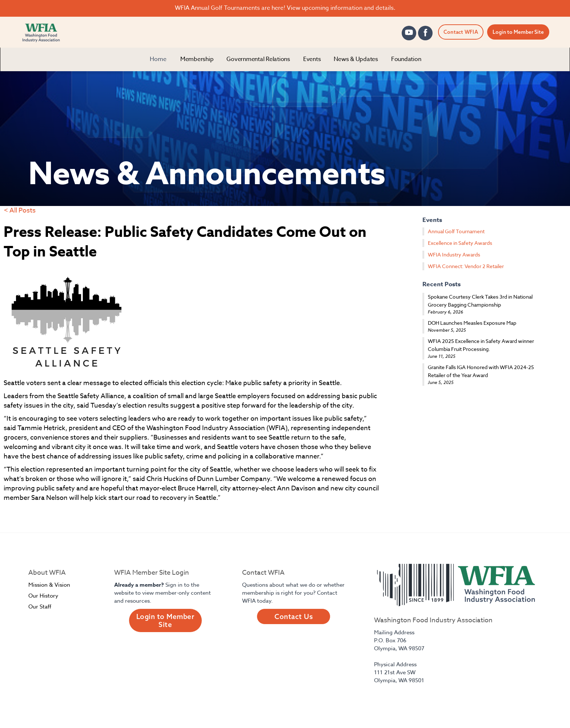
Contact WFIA (461, 32)
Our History (43, 596)
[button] (197, 59)
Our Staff (40, 607)
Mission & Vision (49, 585)
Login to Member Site (518, 32)
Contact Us (294, 616)
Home (158, 59)
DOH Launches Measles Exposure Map (472, 323)
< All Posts (20, 211)
